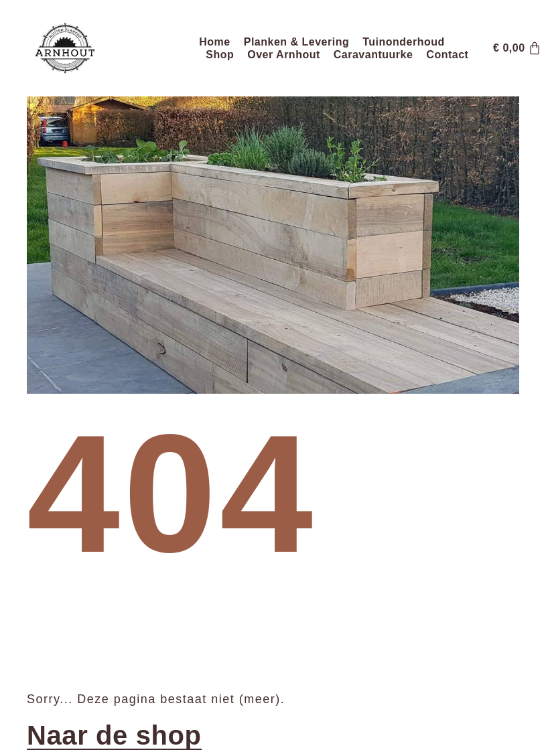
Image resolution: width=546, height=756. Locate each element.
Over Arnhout (284, 55)
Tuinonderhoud (404, 42)
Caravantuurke (373, 55)
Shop (220, 55)
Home (214, 42)
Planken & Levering (297, 42)
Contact (447, 55)
